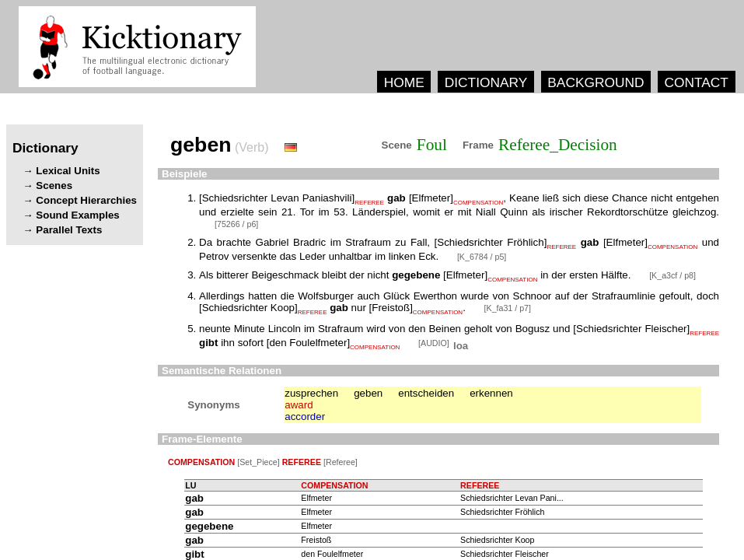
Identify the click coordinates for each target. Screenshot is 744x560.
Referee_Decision (558, 145)
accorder (305, 416)
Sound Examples (77, 215)
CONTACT (696, 82)
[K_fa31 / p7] (508, 308)
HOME (404, 82)
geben (368, 393)
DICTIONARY (486, 82)
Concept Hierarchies (86, 200)
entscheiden (426, 393)
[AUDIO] (435, 343)
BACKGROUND (596, 82)
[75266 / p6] (236, 224)
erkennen (491, 393)
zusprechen (311, 393)
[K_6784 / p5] (482, 257)
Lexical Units (68, 171)
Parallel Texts (69, 230)
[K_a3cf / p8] (672, 275)
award (299, 405)
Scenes (54, 185)
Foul (432, 145)
